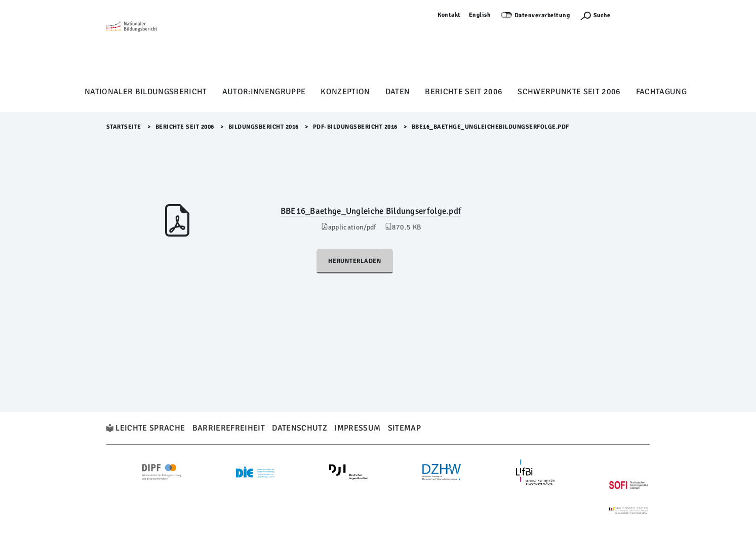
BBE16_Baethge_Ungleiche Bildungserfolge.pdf (371, 211)
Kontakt (449, 15)
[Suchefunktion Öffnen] (595, 15)
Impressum (357, 428)
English (480, 15)
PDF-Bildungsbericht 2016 (355, 127)
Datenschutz (300, 428)
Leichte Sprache (150, 428)
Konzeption (345, 92)
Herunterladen (355, 261)
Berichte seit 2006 (464, 92)
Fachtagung (661, 92)
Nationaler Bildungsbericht (146, 92)
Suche (602, 15)
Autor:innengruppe (264, 92)
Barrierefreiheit (229, 428)
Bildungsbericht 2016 (264, 127)
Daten (398, 92)
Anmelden (635, 15)
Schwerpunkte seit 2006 (569, 92)
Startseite (124, 127)
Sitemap (404, 428)
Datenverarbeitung (542, 15)
